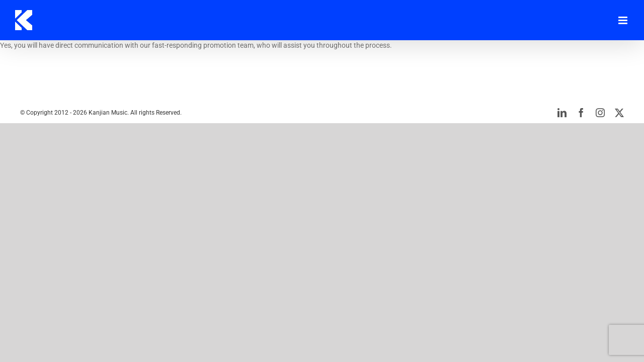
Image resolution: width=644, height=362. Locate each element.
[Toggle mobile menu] (624, 20)
